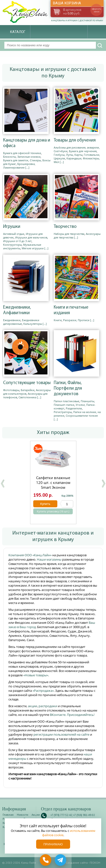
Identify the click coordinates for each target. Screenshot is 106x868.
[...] (27, 167)
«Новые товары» (36, 675)
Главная (8, 815)
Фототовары (11, 390)
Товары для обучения (75, 140)
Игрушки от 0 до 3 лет (17, 241)
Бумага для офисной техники (22, 153)
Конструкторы (12, 245)
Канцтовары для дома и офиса (27, 143)
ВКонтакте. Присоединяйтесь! (72, 715)
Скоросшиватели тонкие (82, 416)
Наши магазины (50, 559)
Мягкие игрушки (33, 248)
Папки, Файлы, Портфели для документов (68, 389)
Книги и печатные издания (71, 310)
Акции (36, 815)
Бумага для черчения (83, 151)
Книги (58, 320)
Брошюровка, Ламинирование (19, 166)
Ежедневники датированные (21, 322)
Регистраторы (63, 412)
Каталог (18, 32)
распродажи (48, 706)
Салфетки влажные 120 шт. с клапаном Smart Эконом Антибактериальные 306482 (53, 487)
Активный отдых (14, 234)
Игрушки (12, 227)
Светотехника (27, 397)
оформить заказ (96, 10)
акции (33, 706)
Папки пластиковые (66, 401)
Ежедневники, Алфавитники (17, 310)
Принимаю (53, 844)
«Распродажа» (43, 691)
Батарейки (28, 390)
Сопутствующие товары (27, 383)
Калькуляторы (33, 324)
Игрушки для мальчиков (31, 237)
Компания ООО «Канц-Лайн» (30, 555)
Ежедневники (12, 320)
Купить (45, 504)
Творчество (65, 227)
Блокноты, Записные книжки (22, 157)
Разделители (74, 408)
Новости (23, 815)
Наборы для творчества (69, 234)
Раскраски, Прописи (76, 320)
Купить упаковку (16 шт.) (53, 511)
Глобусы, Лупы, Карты (68, 155)
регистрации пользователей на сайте (61, 734)
